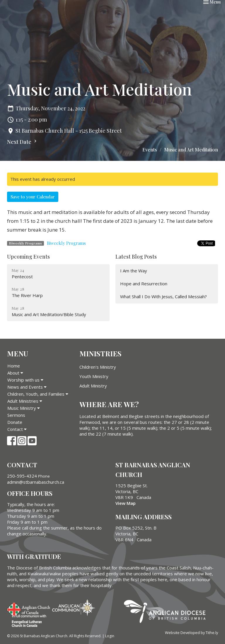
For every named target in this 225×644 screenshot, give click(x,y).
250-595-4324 (22, 476)
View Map (126, 503)
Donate (15, 422)
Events (150, 150)
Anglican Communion (74, 607)
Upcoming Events (28, 257)
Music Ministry (24, 408)
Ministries (100, 353)
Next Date (23, 142)
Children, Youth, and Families (38, 394)
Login (110, 636)
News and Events (27, 387)
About (15, 373)
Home (14, 366)
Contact (17, 429)
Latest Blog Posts (136, 257)
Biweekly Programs (66, 243)
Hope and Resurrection (144, 284)
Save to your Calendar (33, 197)
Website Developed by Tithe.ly (191, 633)
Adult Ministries (25, 401)
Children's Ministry (98, 367)
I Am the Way (134, 271)
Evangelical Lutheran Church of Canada (27, 621)
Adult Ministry (93, 386)
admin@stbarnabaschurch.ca (36, 482)
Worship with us (25, 380)
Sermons (16, 415)
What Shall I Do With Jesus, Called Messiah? (163, 296)
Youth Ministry (94, 376)
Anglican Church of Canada (29, 608)
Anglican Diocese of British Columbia (168, 612)
